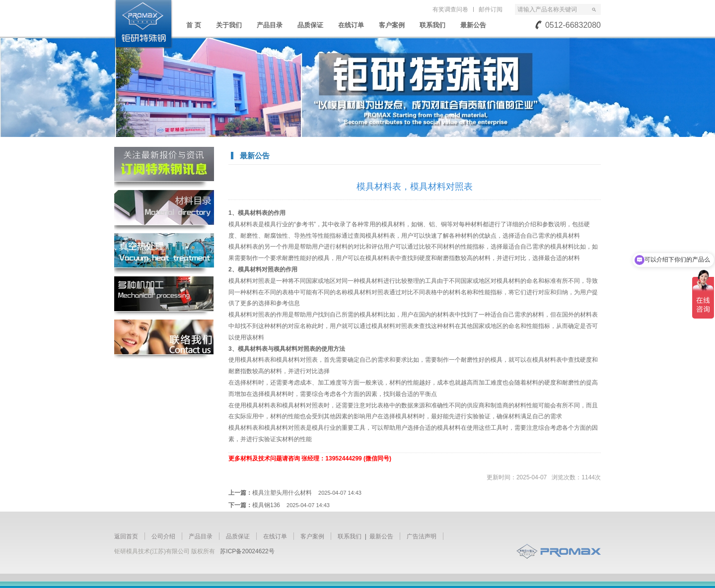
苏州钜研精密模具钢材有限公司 (143, 24)
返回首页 (126, 536)
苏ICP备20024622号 (247, 551)
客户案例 (392, 25)
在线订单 (351, 25)
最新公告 (473, 25)
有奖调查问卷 (450, 9)
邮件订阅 (491, 9)
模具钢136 (291, 505)
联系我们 (432, 25)
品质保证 (310, 25)
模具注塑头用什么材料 (307, 493)
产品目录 (270, 25)
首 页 (194, 25)
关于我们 (229, 25)
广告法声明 (422, 536)
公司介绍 (163, 536)
